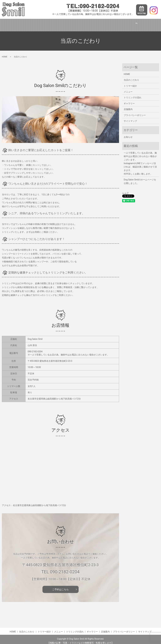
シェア (125, 190)
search (146, 24)
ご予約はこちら (61, 586)
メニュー (76, 23)
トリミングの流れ (96, 23)
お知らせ (128, 134)
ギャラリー (117, 23)
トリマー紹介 (58, 23)
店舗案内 (133, 23)
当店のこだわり (37, 23)
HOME (20, 23)
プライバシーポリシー (135, 112)
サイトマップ (130, 118)
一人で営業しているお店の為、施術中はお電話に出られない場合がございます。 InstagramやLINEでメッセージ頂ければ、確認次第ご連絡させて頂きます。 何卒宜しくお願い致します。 (140, 160)
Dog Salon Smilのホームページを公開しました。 (140, 178)
